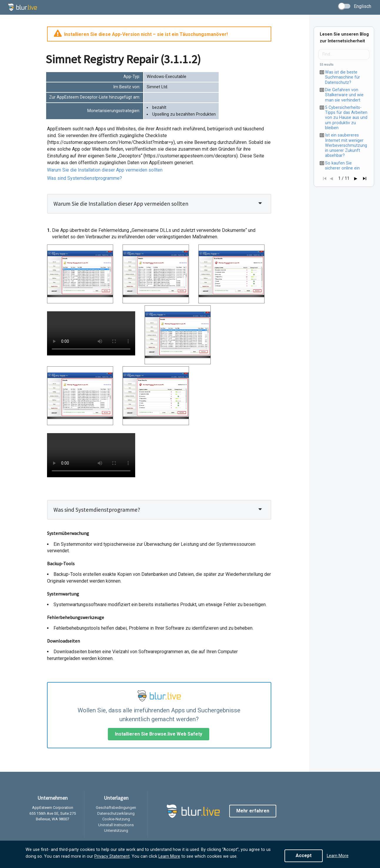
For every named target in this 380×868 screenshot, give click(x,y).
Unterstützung (116, 830)
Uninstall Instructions (116, 825)
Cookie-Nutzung (116, 819)
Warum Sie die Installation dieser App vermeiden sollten (105, 170)
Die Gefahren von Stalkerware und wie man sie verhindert (344, 95)
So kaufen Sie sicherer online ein (342, 166)
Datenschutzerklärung (116, 813)
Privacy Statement (112, 856)
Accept (304, 855)
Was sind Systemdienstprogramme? (84, 178)
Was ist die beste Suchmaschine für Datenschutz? (343, 77)
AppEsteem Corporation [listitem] (53, 808)
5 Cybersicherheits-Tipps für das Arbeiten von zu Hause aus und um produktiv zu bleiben (346, 118)
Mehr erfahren (253, 811)
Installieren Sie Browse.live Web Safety (159, 734)
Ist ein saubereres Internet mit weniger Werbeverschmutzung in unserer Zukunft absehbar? (346, 145)
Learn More (169, 856)
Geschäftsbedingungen (116, 808)
